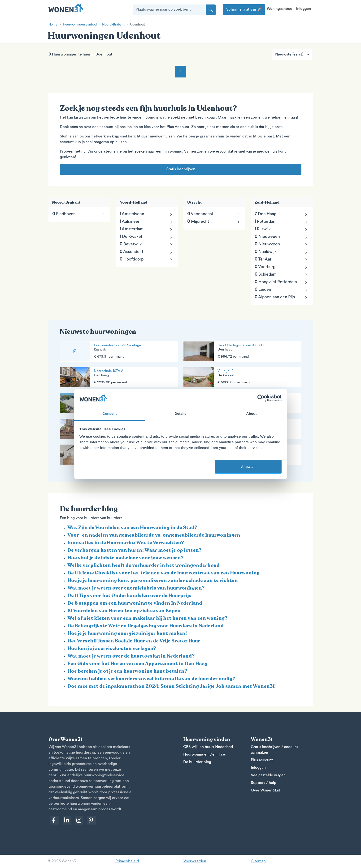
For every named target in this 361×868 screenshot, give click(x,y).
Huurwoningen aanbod (80, 25)
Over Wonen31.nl (265, 791)
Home (53, 25)
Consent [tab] (110, 413)
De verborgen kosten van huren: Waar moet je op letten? (134, 550)
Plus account (262, 760)
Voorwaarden (195, 861)
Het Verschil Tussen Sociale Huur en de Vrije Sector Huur (134, 641)
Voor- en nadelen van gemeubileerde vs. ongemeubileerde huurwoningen (154, 535)
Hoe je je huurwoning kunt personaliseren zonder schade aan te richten (153, 580)
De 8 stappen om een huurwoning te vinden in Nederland (135, 603)
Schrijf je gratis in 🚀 (244, 10)
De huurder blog (197, 762)
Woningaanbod (279, 9)
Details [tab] (181, 413)
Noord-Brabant (113, 25)
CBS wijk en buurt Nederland (208, 747)
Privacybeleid (127, 861)
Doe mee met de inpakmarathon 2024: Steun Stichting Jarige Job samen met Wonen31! (172, 686)
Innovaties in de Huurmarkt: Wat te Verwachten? (126, 543)
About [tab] (252, 413)
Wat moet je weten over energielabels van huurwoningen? (136, 588)
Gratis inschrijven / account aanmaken (274, 750)
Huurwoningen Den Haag (205, 755)
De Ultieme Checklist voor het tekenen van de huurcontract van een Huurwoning (163, 573)
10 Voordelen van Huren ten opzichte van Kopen (124, 611)
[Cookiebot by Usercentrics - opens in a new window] (261, 398)
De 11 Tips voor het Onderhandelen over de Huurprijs (129, 596)
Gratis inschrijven (180, 169)
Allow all (248, 467)
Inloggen (303, 9)
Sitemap (259, 861)
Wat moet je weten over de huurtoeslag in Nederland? (131, 656)
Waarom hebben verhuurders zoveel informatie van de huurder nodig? (151, 679)
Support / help (264, 783)
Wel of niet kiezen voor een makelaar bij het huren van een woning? (147, 618)
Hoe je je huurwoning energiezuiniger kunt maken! (127, 633)
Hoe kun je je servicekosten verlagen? (112, 648)
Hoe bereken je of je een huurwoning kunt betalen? (127, 671)
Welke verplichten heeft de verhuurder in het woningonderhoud (144, 565)
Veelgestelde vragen (268, 775)
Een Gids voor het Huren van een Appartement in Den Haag (137, 664)
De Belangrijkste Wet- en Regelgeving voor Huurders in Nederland (146, 626)
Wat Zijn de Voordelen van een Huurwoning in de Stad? (132, 528)
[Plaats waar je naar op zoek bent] (169, 10)
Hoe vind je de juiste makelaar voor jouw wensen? (125, 558)
